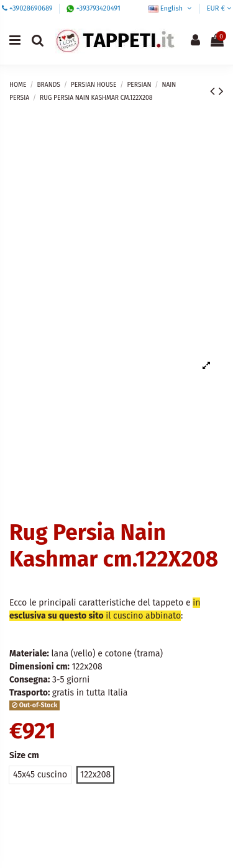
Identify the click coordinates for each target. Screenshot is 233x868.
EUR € (219, 8)
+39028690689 (31, 8)
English (171, 8)
